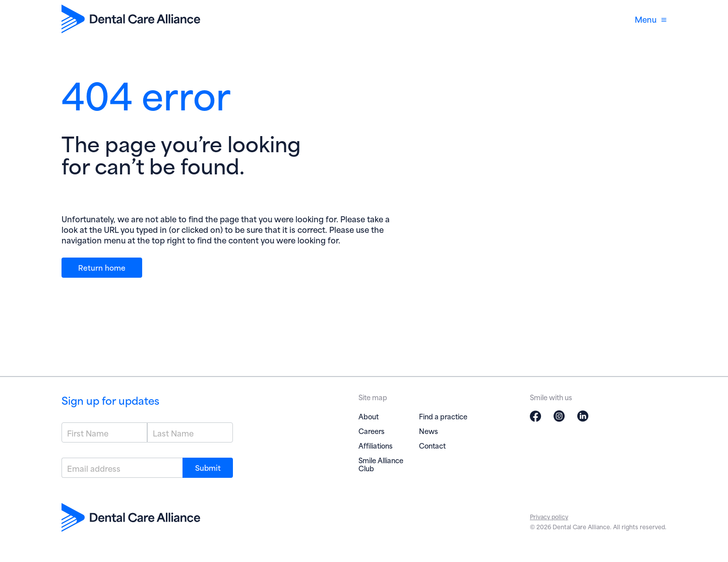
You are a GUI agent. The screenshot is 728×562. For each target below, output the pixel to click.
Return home (102, 267)
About (369, 416)
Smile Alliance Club (381, 464)
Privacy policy (549, 516)
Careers (372, 431)
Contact (432, 445)
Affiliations (376, 445)
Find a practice (443, 416)
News (429, 431)
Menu (651, 19)
